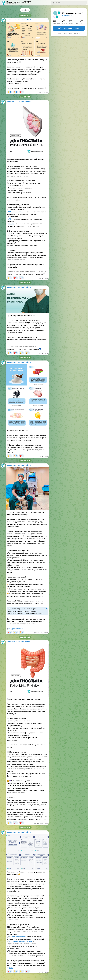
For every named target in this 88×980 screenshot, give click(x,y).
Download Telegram (69, 28)
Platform (77, 33)
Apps (70, 33)
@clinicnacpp (67, 16)
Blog (65, 33)
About (60, 33)
